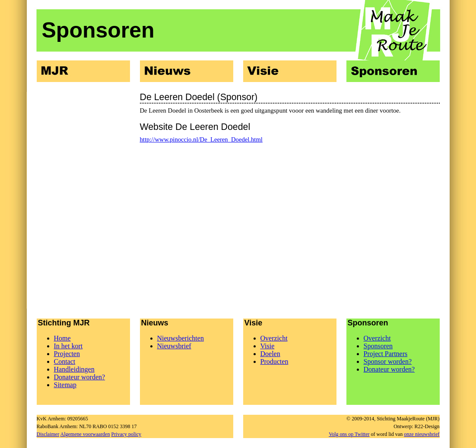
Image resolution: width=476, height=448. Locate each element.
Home (62, 338)
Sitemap (65, 385)
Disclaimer (48, 434)
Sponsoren (378, 346)
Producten (274, 361)
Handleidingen (74, 369)
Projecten (67, 354)
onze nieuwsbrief (422, 434)
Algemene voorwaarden (85, 434)
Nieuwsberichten (181, 338)
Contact (65, 361)
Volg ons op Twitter (349, 434)
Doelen (270, 354)
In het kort (68, 346)
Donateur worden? (80, 377)
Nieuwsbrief (174, 346)
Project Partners (386, 354)
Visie (268, 346)
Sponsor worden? (388, 361)
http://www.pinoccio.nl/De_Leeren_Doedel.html (201, 139)
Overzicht (274, 338)
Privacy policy (126, 434)
